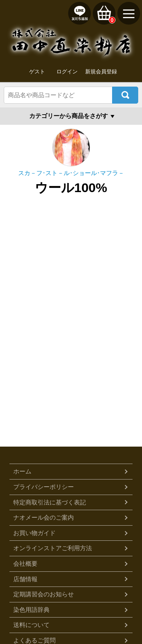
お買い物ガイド (34, 533)
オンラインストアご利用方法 (53, 548)
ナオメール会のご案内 (44, 518)
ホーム (22, 471)
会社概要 (25, 564)
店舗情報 (25, 579)
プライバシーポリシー (44, 487)
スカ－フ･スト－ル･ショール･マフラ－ (71, 173)
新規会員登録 (101, 71)
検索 (125, 95)
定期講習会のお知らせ (44, 594)
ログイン (67, 71)
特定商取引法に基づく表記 (50, 502)
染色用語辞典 (31, 610)
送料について (31, 625)
